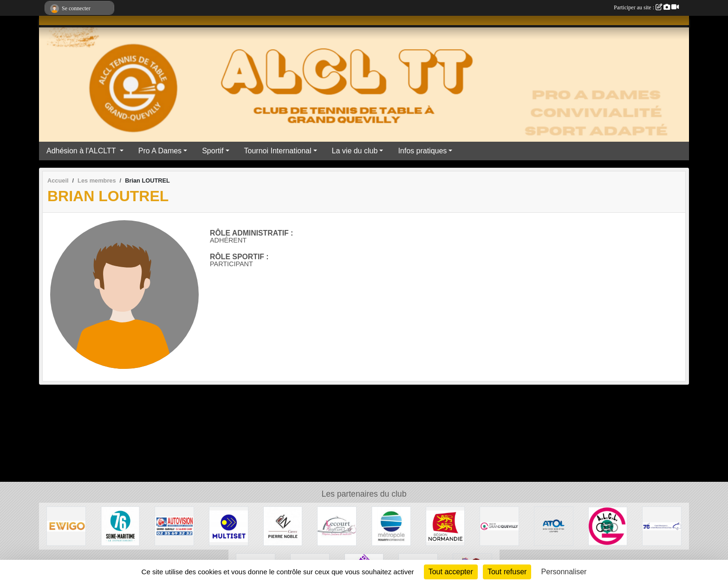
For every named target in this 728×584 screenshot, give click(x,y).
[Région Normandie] (445, 526)
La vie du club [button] (355, 151)
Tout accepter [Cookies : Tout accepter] (451, 572)
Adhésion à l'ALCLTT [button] (82, 151)
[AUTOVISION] (174, 526)
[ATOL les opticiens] (554, 526)
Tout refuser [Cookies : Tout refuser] (507, 572)
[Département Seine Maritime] (120, 526)
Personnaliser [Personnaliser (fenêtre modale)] (564, 572)
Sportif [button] (213, 151)
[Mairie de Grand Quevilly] (499, 526)
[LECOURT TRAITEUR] (337, 526)
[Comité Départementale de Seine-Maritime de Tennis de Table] (662, 526)
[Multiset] (229, 526)
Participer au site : (646, 7)
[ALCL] (608, 526)
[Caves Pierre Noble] (283, 526)
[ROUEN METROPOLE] (391, 526)
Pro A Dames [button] (160, 151)
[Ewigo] (66, 526)
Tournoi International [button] (278, 151)
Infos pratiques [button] (422, 151)
